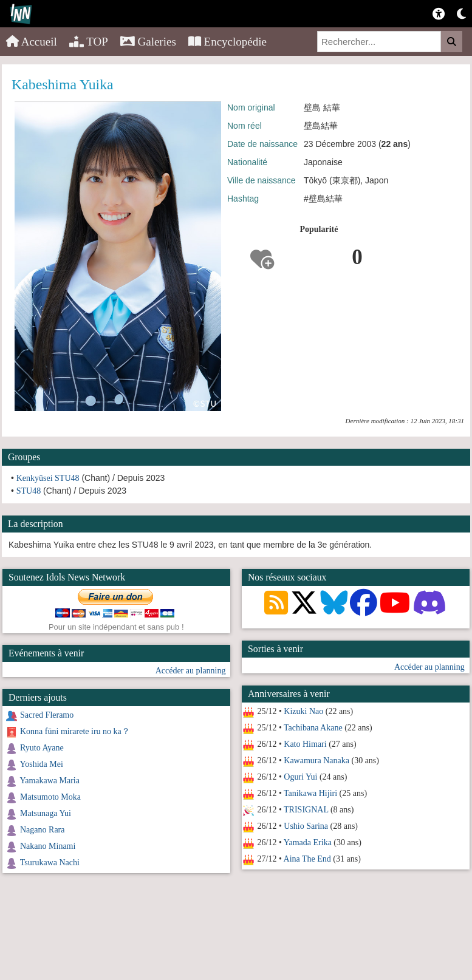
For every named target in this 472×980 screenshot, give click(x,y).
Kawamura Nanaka (316, 761)
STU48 (29, 491)
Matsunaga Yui (46, 813)
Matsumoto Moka (50, 797)
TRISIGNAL (306, 810)
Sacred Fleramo (47, 715)
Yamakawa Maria (50, 781)
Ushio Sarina (306, 826)
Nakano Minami (48, 846)
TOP (89, 42)
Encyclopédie (227, 42)
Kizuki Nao (303, 711)
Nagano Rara (42, 830)
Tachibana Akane (313, 728)
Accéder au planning (429, 667)
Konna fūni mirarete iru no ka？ (75, 731)
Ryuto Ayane (42, 748)
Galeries (148, 42)
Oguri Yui (300, 777)
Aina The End (307, 859)
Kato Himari (305, 744)
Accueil (32, 42)
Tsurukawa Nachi (50, 863)
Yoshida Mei (41, 764)
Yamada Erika (308, 842)
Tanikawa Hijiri (310, 793)
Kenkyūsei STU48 (48, 478)
